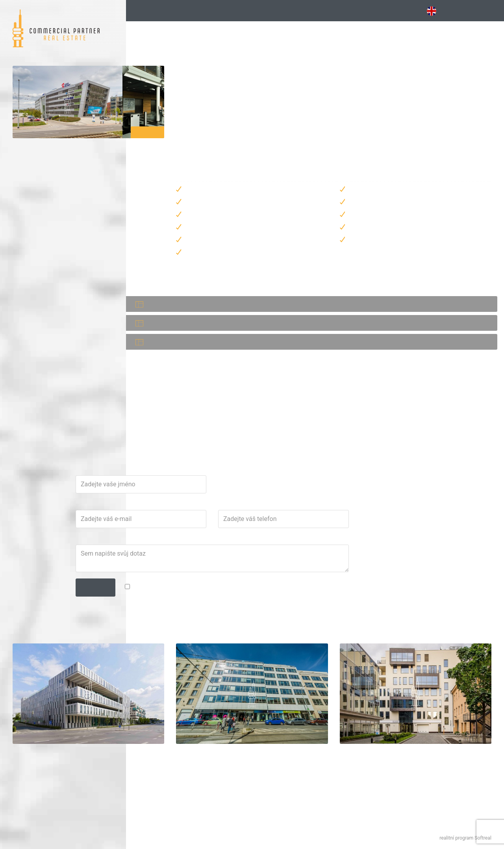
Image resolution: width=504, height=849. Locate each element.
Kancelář (156, 352)
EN (436, 11)
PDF (207, 352)
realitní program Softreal (465, 838)
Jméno (209, 525)
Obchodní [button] (374, 11)
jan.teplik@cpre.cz (227, 454)
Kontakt (485, 11)
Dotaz (208, 595)
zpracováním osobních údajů (327, 642)
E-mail (208, 560)
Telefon (310, 560)
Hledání (150, 11)
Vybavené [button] (297, 11)
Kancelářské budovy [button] (218, 11)
